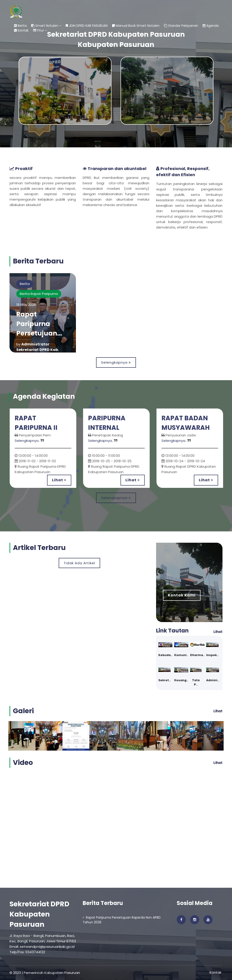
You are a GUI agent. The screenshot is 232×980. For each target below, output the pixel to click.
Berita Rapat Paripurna (39, 294)
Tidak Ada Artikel (79, 563)
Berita (20, 26)
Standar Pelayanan (181, 26)
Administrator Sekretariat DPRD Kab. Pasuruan (38, 350)
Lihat (61, 480)
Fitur (40, 30)
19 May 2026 (26, 305)
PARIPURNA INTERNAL (108, 423)
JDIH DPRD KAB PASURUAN (87, 26)
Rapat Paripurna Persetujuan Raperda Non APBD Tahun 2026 (122, 920)
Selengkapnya (116, 362)
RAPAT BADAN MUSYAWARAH (187, 423)
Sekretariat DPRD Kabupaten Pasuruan (39, 914)
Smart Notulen (46, 26)
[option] (44, 448)
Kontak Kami (182, 595)
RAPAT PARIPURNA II (38, 423)
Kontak (21, 30)
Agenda (211, 26)
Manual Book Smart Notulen (136, 26)
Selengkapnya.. (29, 441)
